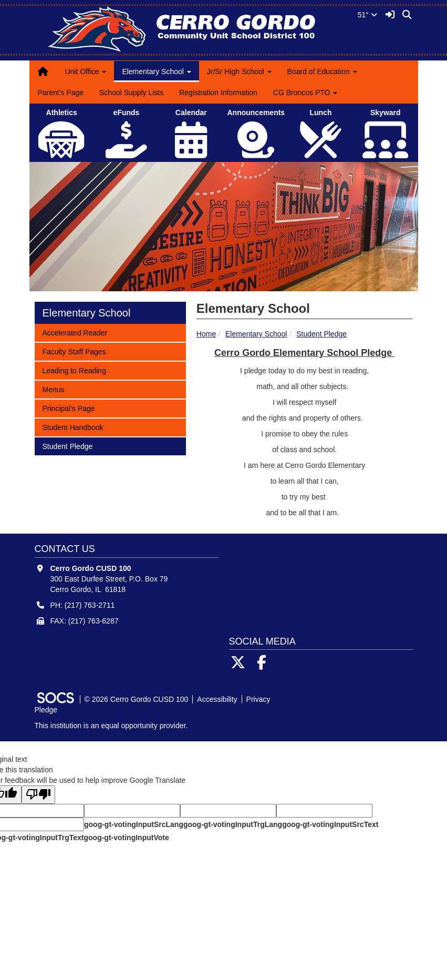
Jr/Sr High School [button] (239, 72)
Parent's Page (61, 93)
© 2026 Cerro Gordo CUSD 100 (137, 699)
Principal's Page (69, 408)
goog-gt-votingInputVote (126, 838)
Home (206, 334)
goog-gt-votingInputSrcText (330, 824)
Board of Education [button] (322, 72)
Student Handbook (73, 427)
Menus (56, 389)
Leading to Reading (74, 370)
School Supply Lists (131, 93)
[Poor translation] (38, 795)
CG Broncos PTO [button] (305, 93)
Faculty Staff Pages (74, 351)
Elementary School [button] (156, 72)
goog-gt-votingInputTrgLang (233, 824)
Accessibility (217, 699)
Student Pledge (321, 334)
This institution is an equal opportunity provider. (111, 726)
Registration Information (218, 93)
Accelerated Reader (75, 332)
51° (367, 15)
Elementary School (256, 334)
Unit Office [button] (85, 72)
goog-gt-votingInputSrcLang (134, 824)
